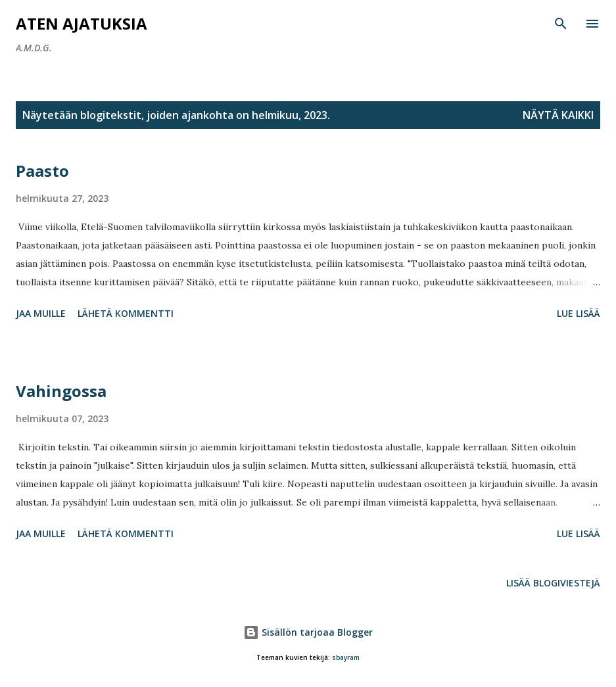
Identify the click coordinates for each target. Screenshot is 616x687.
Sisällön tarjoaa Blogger (308, 632)
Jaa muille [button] (41, 313)
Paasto (42, 171)
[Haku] (561, 24)
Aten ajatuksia (82, 23)
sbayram (346, 658)
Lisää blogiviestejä (553, 583)
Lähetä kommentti (126, 313)
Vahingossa (61, 391)
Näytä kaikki (558, 115)
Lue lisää (579, 313)
